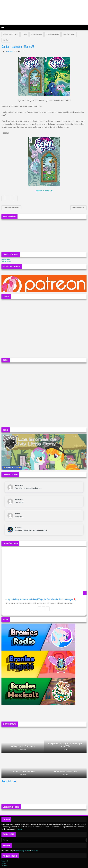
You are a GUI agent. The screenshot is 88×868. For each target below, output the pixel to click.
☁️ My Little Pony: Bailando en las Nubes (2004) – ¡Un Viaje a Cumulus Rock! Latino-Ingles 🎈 (40, 599)
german (17, 514)
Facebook (5, 861)
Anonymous (19, 486)
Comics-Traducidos (53, 34)
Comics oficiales (37, 34)
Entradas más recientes (11, 208)
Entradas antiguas (78, 208)
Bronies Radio (6, 261)
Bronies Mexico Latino (11, 34)
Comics (25, 34)
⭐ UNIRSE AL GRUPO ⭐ (12, 468)
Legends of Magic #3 (44, 191)
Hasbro (19, 829)
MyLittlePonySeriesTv (22, 851)
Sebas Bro (34, 851)
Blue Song (18, 528)
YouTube (4, 865)
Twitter (4, 863)
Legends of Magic (69, 34)
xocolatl (6, 40)
